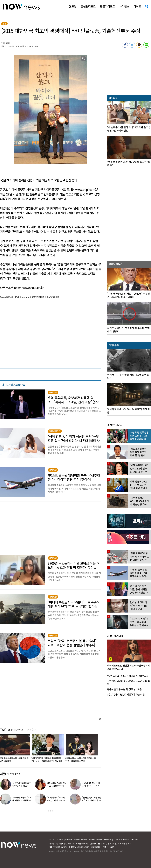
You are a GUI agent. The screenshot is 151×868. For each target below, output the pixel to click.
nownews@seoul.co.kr (29, 288)
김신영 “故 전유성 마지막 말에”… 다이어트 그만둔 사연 (92, 786)
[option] (28, 749)
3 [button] (53, 811)
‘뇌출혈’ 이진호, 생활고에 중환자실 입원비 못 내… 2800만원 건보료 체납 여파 (95, 760)
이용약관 (69, 839)
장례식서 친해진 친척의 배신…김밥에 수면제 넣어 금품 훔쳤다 (27, 760)
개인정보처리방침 (80, 839)
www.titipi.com (85, 190)
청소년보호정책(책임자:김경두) (100, 839)
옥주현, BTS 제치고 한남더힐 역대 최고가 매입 (22, 786)
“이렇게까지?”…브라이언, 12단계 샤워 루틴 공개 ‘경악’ (56, 800)
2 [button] (51, 811)
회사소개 (60, 839)
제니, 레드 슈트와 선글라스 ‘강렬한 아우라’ (57, 784)
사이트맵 (134, 839)
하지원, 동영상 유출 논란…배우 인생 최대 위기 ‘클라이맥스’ (61, 760)
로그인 (52, 839)
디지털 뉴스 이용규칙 (121, 839)
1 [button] (49, 811)
